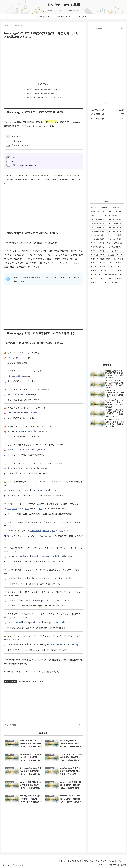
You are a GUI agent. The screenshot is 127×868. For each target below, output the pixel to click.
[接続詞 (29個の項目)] (120, 263)
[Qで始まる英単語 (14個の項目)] (111, 275)
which (37, 556)
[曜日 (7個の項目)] (120, 279)
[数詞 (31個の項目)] (94, 263)
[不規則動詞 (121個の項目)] (118, 243)
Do (9, 431)
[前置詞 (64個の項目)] (117, 251)
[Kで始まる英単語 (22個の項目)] (116, 267)
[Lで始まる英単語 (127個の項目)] (99, 239)
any (21, 431)
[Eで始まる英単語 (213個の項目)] (99, 223)
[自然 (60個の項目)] (120, 255)
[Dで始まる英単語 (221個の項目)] (116, 219)
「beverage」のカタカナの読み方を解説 (38, 93)
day (70, 578)
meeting (74, 644)
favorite (23, 394)
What (10, 394)
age (29, 259)
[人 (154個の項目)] (111, 235)
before (51, 644)
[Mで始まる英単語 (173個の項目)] (116, 231)
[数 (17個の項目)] (120, 271)
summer (64, 578)
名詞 (36, 681)
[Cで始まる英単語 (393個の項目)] (116, 211)
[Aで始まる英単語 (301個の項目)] (114, 215)
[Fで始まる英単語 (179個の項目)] (99, 231)
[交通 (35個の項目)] (121, 259)
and (40, 508)
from (61, 556)
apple (53, 530)
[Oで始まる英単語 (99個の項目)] (99, 247)
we (56, 644)
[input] (43, 725)
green (27, 490)
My (9, 490)
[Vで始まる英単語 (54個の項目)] (104, 259)
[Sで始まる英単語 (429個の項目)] (99, 211)
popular (39, 490)
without (36, 622)
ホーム (63, 861)
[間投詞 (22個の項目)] (103, 267)
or (62, 530)
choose (33, 530)
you (18, 357)
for (41, 449)
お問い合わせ (89, 861)
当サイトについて (75, 861)
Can (9, 357)
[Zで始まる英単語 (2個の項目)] (114, 282)
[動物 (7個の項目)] (112, 279)
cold (18, 376)
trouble (21, 556)
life (44, 449)
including (50, 600)
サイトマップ (101, 861)
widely (19, 468)
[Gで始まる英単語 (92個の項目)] (116, 247)
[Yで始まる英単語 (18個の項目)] (108, 271)
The (9, 508)
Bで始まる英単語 (25, 681)
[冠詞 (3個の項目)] (97, 282)
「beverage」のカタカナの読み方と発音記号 (40, 89)
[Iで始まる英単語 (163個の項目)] (99, 235)
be (80, 251)
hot (18, 413)
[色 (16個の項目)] (100, 275)
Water (10, 449)
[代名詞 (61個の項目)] (111, 255)
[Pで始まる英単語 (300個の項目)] (99, 219)
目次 (40, 84)
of (33, 600)
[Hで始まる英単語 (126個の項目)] (98, 243)
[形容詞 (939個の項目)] (118, 207)
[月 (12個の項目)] (122, 275)
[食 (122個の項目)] (109, 243)
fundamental (23, 449)
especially (47, 578)
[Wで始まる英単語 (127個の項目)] (116, 239)
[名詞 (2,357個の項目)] (96, 207)
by (18, 644)
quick (36, 644)
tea (20, 490)
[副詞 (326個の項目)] (97, 215)
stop (15, 644)
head (61, 644)
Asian (46, 490)
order (55, 556)
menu (70, 556)
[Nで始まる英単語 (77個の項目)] (100, 251)
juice (46, 530)
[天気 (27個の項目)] (94, 267)
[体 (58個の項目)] (93, 259)
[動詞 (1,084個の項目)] (107, 207)
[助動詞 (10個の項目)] (95, 279)
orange (40, 530)
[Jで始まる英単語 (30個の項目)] (107, 263)
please (34, 413)
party (14, 508)
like (12, 376)
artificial (60, 622)
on (53, 578)
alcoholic (32, 431)
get (14, 357)
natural (18, 622)
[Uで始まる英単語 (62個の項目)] (98, 255)
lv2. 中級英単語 (10, 681)
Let (9, 644)
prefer (11, 622)
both (27, 508)
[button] (80, 725)
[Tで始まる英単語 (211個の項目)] (116, 223)
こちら (43, 672)
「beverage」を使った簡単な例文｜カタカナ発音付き (43, 97)
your (17, 394)
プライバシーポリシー (117, 861)
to (51, 556)
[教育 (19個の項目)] (95, 271)
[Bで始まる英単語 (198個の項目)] (116, 227)
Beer (10, 468)
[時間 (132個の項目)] (120, 235)
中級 (13, 165)
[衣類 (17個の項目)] (94, 275)
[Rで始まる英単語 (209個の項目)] (99, 227)
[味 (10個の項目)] (104, 279)
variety (28, 600)
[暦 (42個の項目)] (114, 259)
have (13, 413)
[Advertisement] (43, 59)
